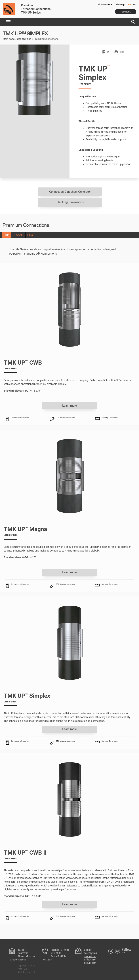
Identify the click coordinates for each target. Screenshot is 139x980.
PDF (106, 52)
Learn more (69, 406)
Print (119, 52)
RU (134, 5)
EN (130, 5)
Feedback (126, 12)
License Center (105, 5)
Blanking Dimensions (70, 202)
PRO (30, 235)
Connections (24, 39)
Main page (9, 39)
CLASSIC (18, 235)
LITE (6, 235)
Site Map (120, 5)
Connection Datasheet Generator (70, 192)
